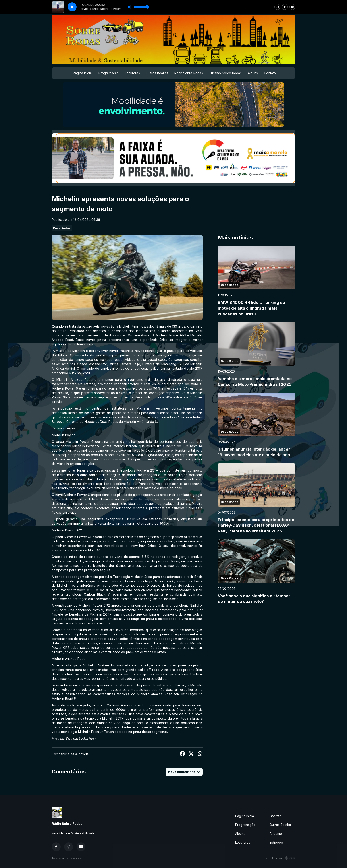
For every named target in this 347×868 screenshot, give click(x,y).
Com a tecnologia (280, 858)
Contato (270, 73)
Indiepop (276, 842)
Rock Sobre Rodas (189, 73)
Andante (276, 834)
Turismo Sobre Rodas (225, 73)
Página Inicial (83, 73)
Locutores (133, 73)
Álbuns (253, 73)
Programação (109, 73)
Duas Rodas (62, 228)
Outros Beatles (157, 73)
